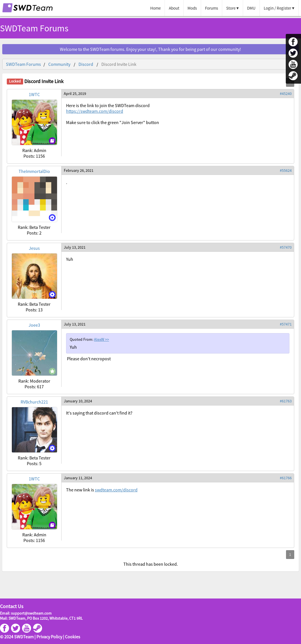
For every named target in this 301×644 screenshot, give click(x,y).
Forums (211, 8)
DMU (251, 8)
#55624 (286, 170)
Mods (192, 8)
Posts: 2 (34, 233)
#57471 (286, 324)
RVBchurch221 (34, 402)
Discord (86, 64)
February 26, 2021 (79, 170)
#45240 (286, 94)
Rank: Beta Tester (34, 227)
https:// (95, 111)
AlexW (100, 339)
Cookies (73, 637)
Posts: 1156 (34, 156)
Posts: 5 (34, 463)
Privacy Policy (49, 637)
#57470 (286, 247)
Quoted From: (82, 339)
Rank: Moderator (34, 381)
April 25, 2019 (75, 94)
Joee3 (34, 325)
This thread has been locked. (151, 564)
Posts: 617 (34, 387)
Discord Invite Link (119, 64)
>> (107, 339)
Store (231, 8)
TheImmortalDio (34, 171)
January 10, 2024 (78, 401)
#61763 (286, 401)
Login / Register (277, 8)
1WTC (34, 94)
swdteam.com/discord (116, 490)
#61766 (286, 478)
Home (155, 8)
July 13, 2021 (75, 247)
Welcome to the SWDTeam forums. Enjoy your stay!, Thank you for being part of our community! (150, 49)
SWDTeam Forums (34, 28)
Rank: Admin (34, 150)
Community (59, 64)
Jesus (34, 248)
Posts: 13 (34, 310)
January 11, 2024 (78, 478)
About (174, 8)
